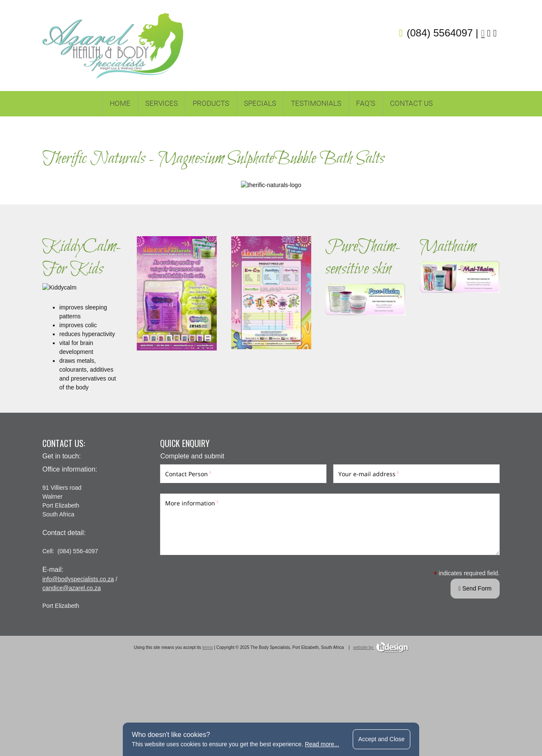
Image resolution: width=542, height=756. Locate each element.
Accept (382, 739)
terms (208, 715)
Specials (260, 103)
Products (211, 103)
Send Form (475, 656)
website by (381, 715)
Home (120, 103)
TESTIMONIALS (316, 103)
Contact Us (411, 103)
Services (162, 103)
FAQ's (366, 103)
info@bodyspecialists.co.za (78, 646)
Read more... (322, 744)
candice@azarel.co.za (72, 655)
